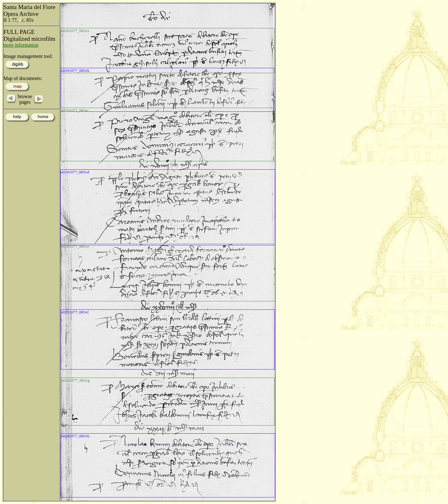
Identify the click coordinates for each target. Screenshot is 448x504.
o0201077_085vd (75, 172)
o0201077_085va (75, 31)
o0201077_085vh (75, 436)
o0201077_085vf (75, 312)
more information (21, 45)
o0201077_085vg (75, 380)
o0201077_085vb (75, 71)
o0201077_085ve (75, 246)
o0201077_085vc (75, 110)
